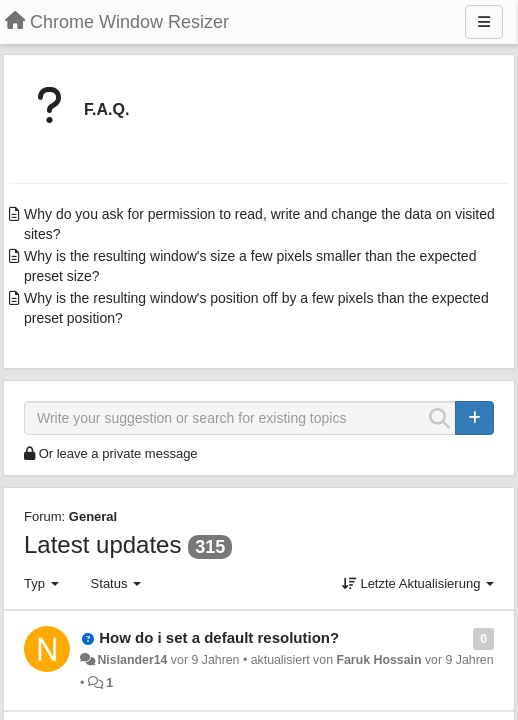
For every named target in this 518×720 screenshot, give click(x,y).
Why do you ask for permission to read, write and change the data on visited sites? (259, 224)
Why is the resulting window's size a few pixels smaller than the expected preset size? (250, 266)
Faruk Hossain (378, 660)
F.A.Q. (106, 109)
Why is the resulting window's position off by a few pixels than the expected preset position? (256, 308)
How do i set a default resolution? (219, 637)
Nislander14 (132, 660)
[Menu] (484, 22)
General (93, 516)
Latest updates (102, 544)
